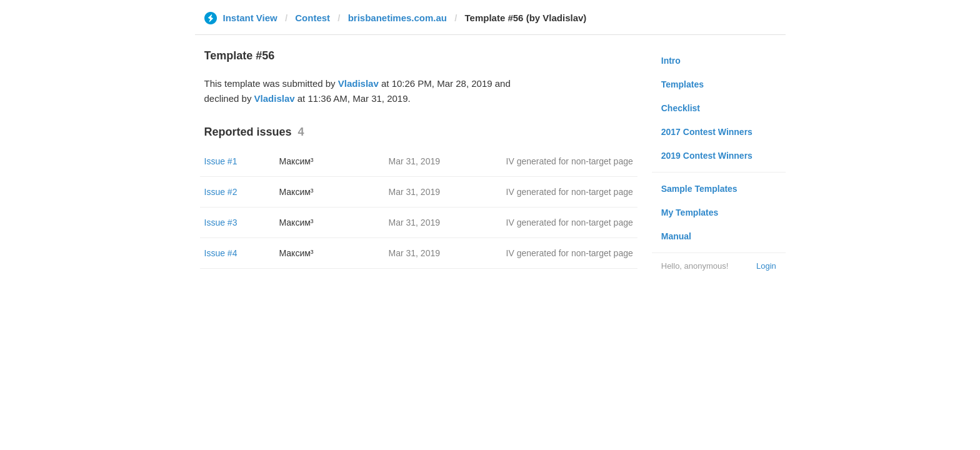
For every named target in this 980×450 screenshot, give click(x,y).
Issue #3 (221, 222)
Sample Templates (699, 189)
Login (766, 266)
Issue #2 (221, 192)
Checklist (681, 108)
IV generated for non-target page (570, 161)
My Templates (690, 212)
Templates (682, 84)
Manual (676, 236)
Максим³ (297, 161)
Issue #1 (221, 161)
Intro (671, 61)
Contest (312, 18)
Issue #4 (221, 253)
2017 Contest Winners (707, 132)
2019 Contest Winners (707, 156)
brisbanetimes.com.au (397, 18)
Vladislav (358, 83)
